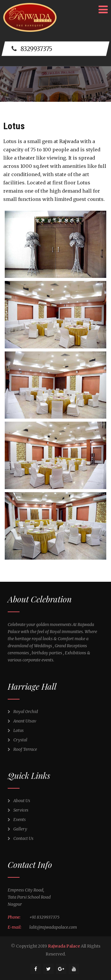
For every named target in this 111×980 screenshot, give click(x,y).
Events (17, 820)
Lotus (16, 730)
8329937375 (32, 49)
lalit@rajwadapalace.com (53, 927)
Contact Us (21, 838)
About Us (19, 801)
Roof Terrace (22, 749)
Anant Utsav (22, 721)
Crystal (17, 740)
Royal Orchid (23, 712)
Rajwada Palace (64, 946)
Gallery (17, 829)
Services (18, 810)
